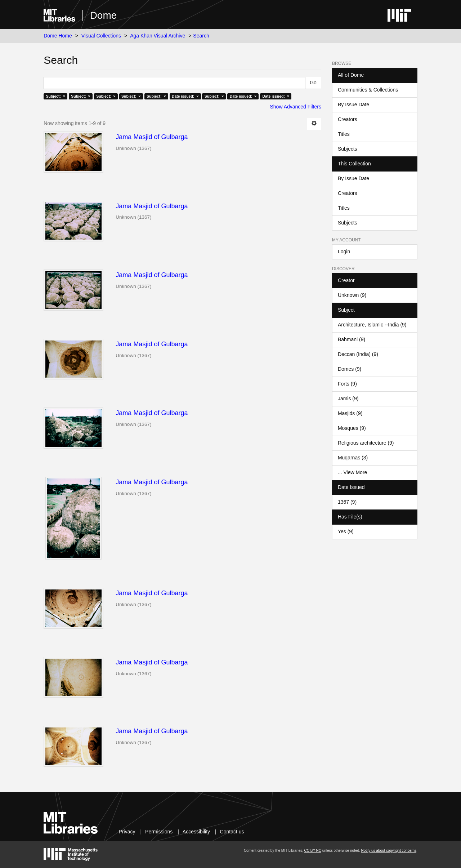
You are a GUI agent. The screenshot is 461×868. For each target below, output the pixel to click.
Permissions (159, 832)
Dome (104, 15)
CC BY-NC (313, 851)
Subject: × (55, 96)
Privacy (127, 832)
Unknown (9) (352, 295)
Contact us (232, 832)
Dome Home (58, 36)
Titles (344, 134)
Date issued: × (185, 96)
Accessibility (196, 832)
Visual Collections (101, 36)
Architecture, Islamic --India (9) (372, 325)
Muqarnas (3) (353, 458)
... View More (352, 472)
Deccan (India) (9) (358, 354)
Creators (348, 119)
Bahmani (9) (352, 339)
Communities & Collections (368, 90)
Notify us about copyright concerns (389, 851)
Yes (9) (346, 531)
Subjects (348, 149)
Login (344, 252)
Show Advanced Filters (296, 107)
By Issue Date (353, 104)
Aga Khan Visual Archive (158, 36)
